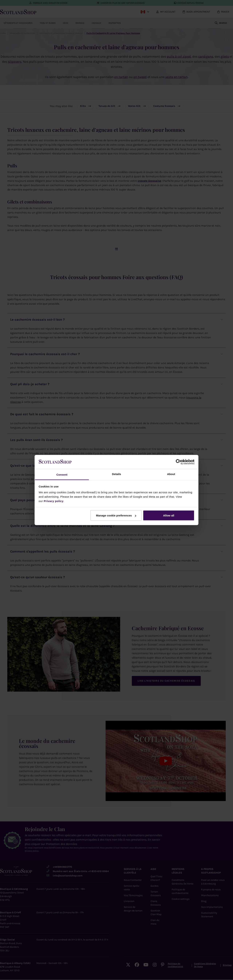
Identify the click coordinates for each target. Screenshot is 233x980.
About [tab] (171, 474)
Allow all (169, 515)
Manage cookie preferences (116, 515)
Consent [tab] (62, 474)
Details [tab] (116, 474)
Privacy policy (54, 501)
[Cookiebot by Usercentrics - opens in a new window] (178, 462)
